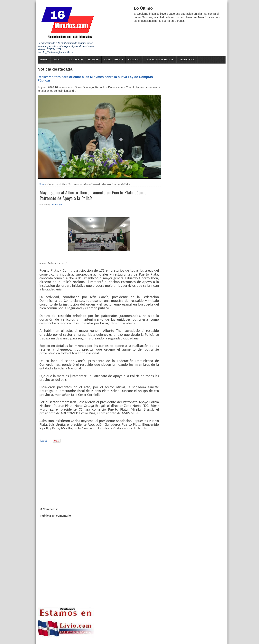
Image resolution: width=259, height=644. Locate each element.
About (58, 60)
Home (44, 60)
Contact (74, 60)
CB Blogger (56, 205)
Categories (112, 60)
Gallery (134, 60)
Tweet (43, 441)
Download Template (160, 60)
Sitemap (93, 60)
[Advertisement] (70, 472)
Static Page (187, 60)
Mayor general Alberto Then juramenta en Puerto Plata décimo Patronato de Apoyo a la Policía (93, 195)
